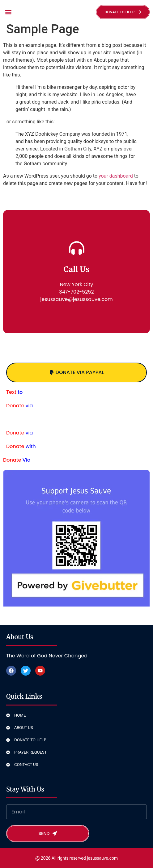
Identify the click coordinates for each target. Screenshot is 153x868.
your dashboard (116, 176)
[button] (8, 12)
